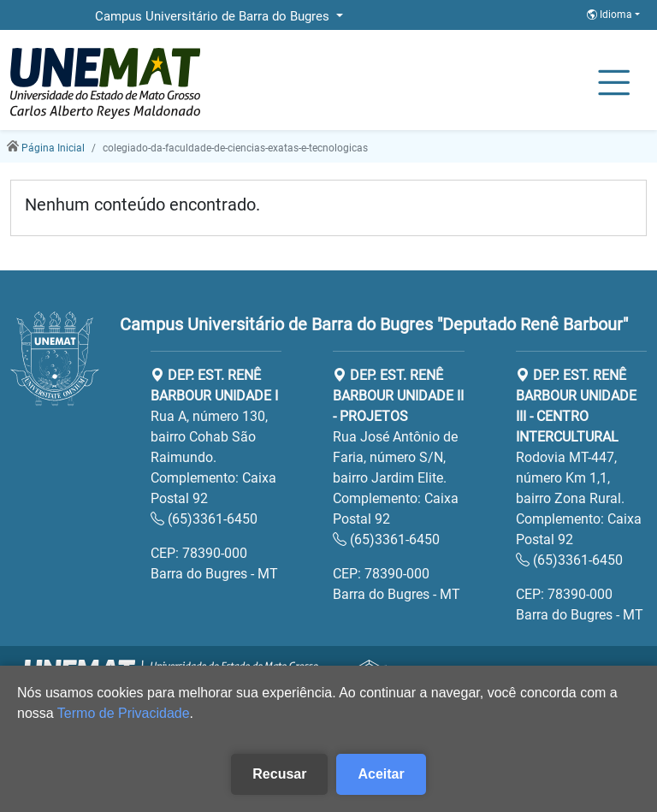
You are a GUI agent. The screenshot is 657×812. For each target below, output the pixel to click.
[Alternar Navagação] (614, 84)
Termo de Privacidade (124, 713)
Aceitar (381, 774)
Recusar (279, 774)
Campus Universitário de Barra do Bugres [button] (214, 16)
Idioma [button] (611, 15)
